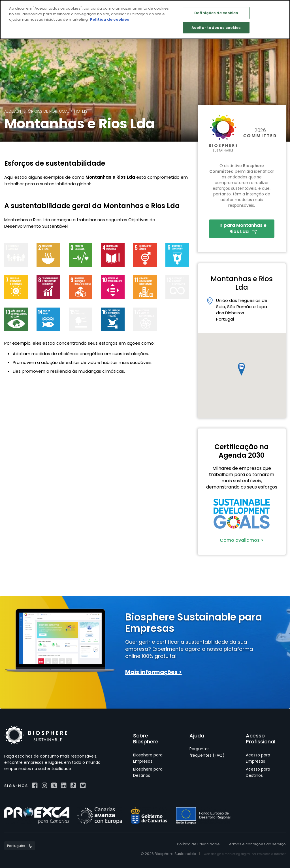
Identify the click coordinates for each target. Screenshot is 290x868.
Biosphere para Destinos (148, 772)
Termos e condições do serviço (256, 844)
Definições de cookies (216, 13)
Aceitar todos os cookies (216, 28)
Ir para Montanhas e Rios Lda (243, 228)
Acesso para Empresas (258, 758)
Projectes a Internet (271, 854)
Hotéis (81, 111)
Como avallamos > (242, 540)
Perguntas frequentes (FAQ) (207, 752)
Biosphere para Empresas (148, 758)
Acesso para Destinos (258, 772)
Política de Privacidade (198, 844)
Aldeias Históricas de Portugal (37, 111)
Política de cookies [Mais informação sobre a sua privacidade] (110, 19)
